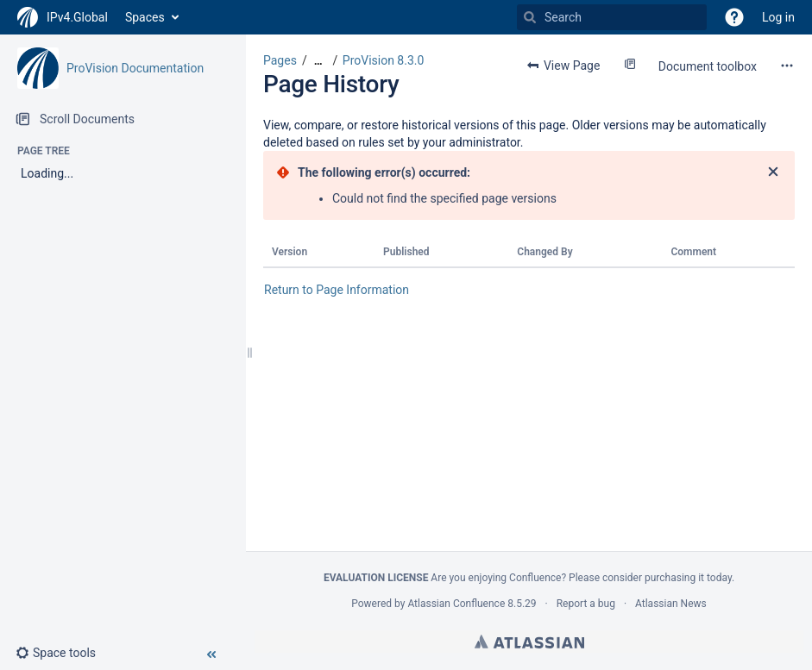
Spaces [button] (145, 17)
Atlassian (529, 642)
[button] (734, 17)
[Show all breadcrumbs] (318, 61)
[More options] (787, 66)
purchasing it (674, 578)
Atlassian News (671, 604)
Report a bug (586, 604)
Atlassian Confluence (456, 604)
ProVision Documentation (135, 68)
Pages (280, 60)
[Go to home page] (63, 17)
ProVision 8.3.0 (384, 60)
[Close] (773, 172)
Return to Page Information (337, 290)
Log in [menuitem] (778, 17)
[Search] (530, 17)
